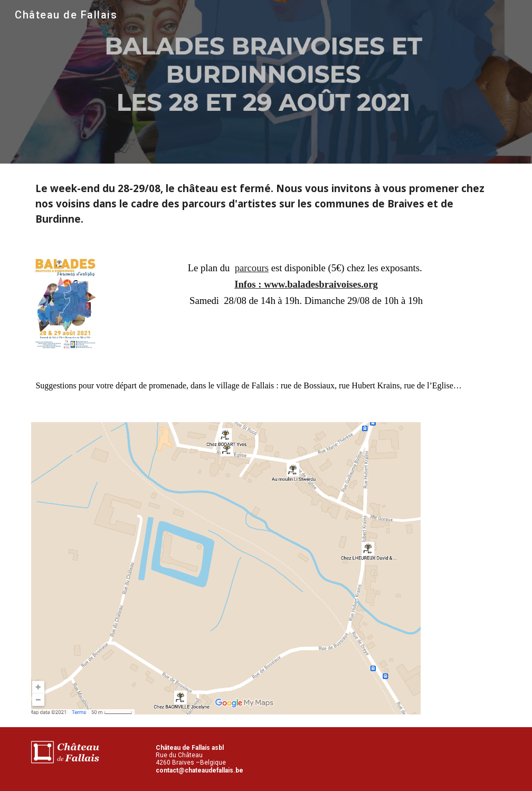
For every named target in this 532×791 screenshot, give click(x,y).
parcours (252, 268)
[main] (266, 203)
